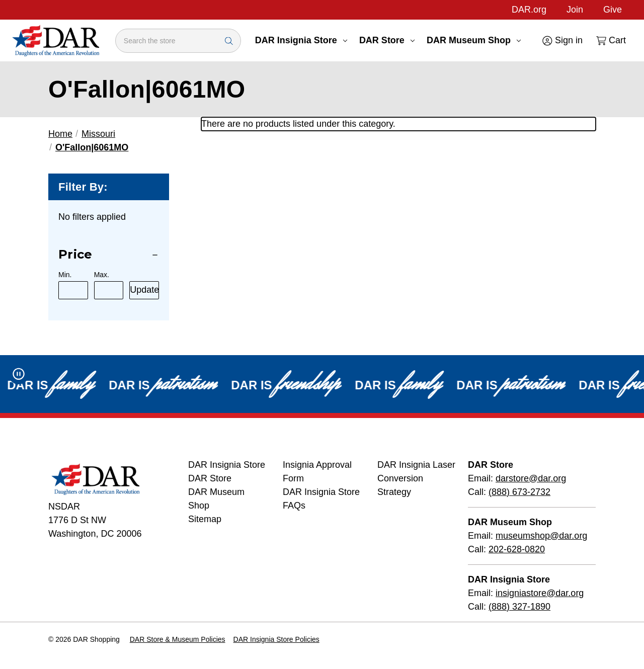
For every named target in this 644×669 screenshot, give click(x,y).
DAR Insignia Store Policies (276, 639)
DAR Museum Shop (474, 40)
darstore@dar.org (531, 478)
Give (613, 10)
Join (575, 10)
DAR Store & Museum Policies (178, 639)
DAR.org (529, 10)
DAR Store (387, 40)
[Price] (109, 255)
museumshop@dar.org (541, 536)
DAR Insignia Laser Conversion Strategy (416, 478)
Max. (102, 275)
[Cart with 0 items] (610, 40)
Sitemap (205, 519)
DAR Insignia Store (301, 40)
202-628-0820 (517, 549)
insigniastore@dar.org (540, 593)
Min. (65, 275)
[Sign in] (562, 40)
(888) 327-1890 (519, 607)
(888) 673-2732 (519, 492)
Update (144, 290)
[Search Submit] (229, 40)
